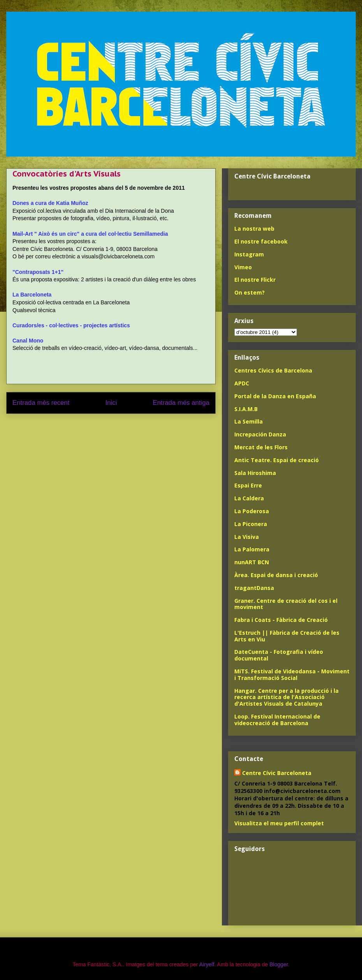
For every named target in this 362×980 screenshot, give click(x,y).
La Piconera (251, 524)
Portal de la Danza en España (275, 396)
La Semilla (249, 421)
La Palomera (252, 549)
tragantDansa (254, 588)
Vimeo (243, 267)
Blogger (279, 964)
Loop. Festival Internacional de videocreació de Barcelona (277, 720)
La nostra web (254, 229)
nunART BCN (252, 562)
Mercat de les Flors (261, 447)
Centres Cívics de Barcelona (273, 370)
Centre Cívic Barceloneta (277, 773)
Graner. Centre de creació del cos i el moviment (286, 604)
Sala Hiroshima (255, 473)
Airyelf (207, 964)
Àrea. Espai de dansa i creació (276, 575)
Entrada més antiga (181, 403)
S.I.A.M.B (246, 409)
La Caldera (249, 498)
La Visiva (247, 537)
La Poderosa (252, 511)
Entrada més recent (41, 403)
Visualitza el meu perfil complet (279, 823)
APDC (242, 383)
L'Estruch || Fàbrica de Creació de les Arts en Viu (287, 636)
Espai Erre (248, 485)
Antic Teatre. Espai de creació (277, 460)
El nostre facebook (261, 241)
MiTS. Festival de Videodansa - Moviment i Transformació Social (292, 675)
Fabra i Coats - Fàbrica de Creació (281, 620)
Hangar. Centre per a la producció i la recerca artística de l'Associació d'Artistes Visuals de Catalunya (286, 697)
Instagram (249, 254)
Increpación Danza (260, 434)
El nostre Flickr (255, 280)
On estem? (250, 292)
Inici (111, 403)
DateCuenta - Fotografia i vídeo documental (279, 655)
